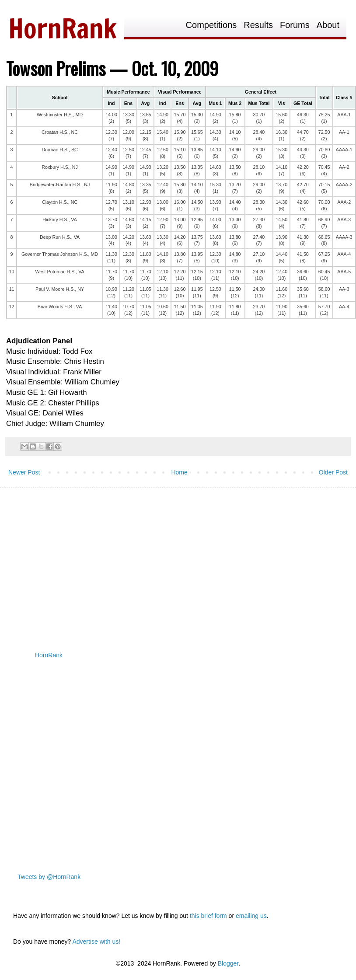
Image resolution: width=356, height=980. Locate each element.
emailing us (251, 916)
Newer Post (24, 472)
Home (179, 472)
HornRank (49, 655)
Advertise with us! (96, 942)
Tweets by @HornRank (49, 877)
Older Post (333, 472)
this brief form (208, 916)
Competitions (211, 25)
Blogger (228, 963)
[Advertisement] (168, 562)
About (328, 25)
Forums (295, 25)
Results (258, 25)
